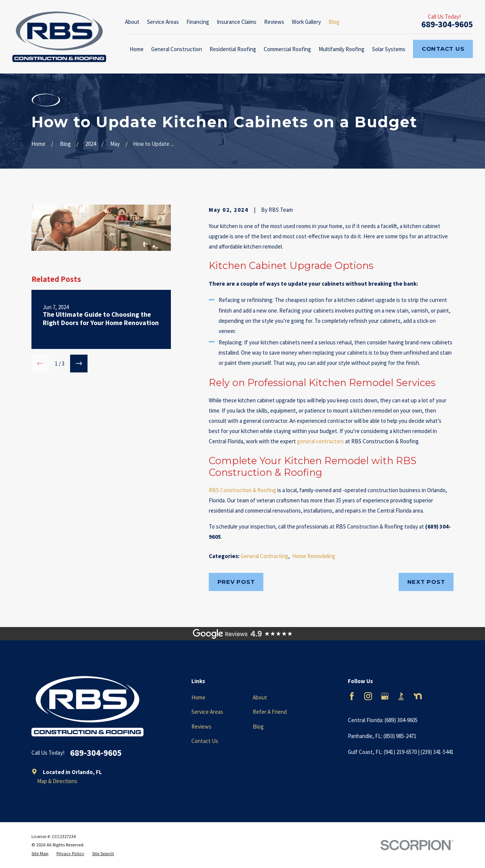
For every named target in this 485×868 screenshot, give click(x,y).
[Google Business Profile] (385, 696)
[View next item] (79, 364)
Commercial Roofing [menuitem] (287, 49)
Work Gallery (306, 22)
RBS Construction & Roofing (242, 490)
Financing (198, 22)
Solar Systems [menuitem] (389, 49)
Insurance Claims (237, 22)
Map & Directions (57, 781)
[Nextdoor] (418, 696)
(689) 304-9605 (401, 720)
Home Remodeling (314, 556)
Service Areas (163, 22)
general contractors (321, 441)
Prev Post (236, 582)
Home (198, 697)
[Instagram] (368, 696)
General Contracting (264, 556)
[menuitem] (40, 854)
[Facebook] (352, 696)
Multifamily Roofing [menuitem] (342, 49)
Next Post (426, 582)
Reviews (274, 22)
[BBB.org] (401, 696)
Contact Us (443, 49)
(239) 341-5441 (437, 752)
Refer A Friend (270, 712)
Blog (334, 22)
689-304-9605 (447, 24)
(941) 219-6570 (400, 752)
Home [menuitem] (137, 49)
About (132, 22)
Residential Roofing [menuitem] (233, 49)
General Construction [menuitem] (177, 49)
